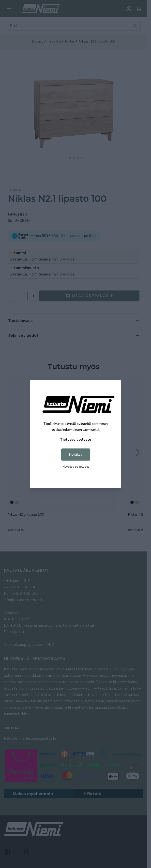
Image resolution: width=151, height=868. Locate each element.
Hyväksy (76, 455)
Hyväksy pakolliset (76, 467)
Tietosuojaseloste (75, 440)
